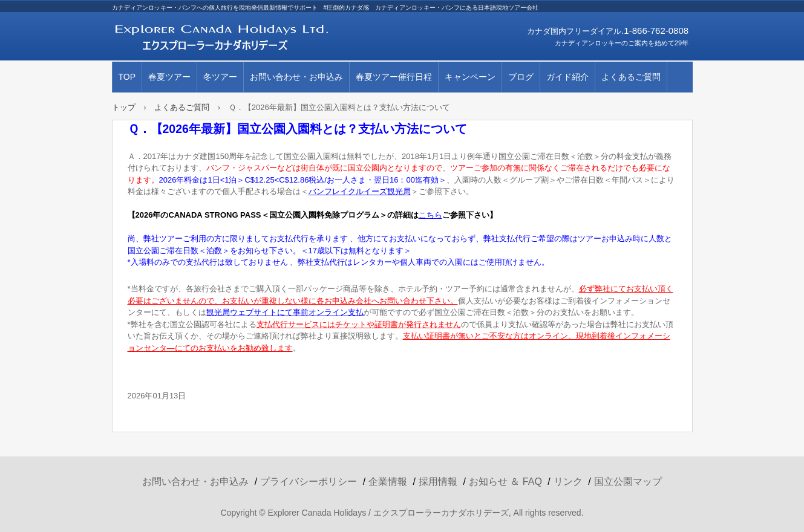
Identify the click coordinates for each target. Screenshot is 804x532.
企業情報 (388, 482)
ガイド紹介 (567, 77)
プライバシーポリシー (309, 482)
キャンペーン (470, 77)
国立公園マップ (628, 482)
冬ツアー (220, 77)
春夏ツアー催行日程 (394, 77)
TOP (127, 77)
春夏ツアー (169, 77)
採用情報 (438, 482)
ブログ (521, 77)
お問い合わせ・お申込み (296, 77)
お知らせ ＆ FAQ (505, 482)
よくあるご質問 (631, 77)
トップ (124, 107)
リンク (568, 482)
